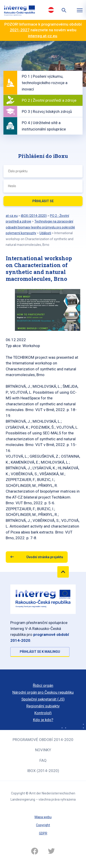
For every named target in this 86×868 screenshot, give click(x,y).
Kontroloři (43, 713)
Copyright (43, 825)
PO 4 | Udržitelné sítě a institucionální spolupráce (44, 126)
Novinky (43, 750)
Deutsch (51, 10)
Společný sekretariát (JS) (43, 699)
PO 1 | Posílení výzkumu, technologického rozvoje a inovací (45, 83)
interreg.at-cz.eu (43, 36)
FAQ (43, 760)
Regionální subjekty (43, 706)
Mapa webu (43, 817)
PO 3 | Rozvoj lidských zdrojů (47, 111)
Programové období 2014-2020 (43, 740)
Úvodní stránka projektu (45, 557)
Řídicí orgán (43, 685)
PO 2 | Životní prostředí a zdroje (49, 100)
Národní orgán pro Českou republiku (43, 692)
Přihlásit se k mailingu (40, 652)
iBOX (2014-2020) (43, 771)
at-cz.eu (12, 216)
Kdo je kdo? (43, 720)
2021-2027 (20, 30)
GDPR (43, 833)
